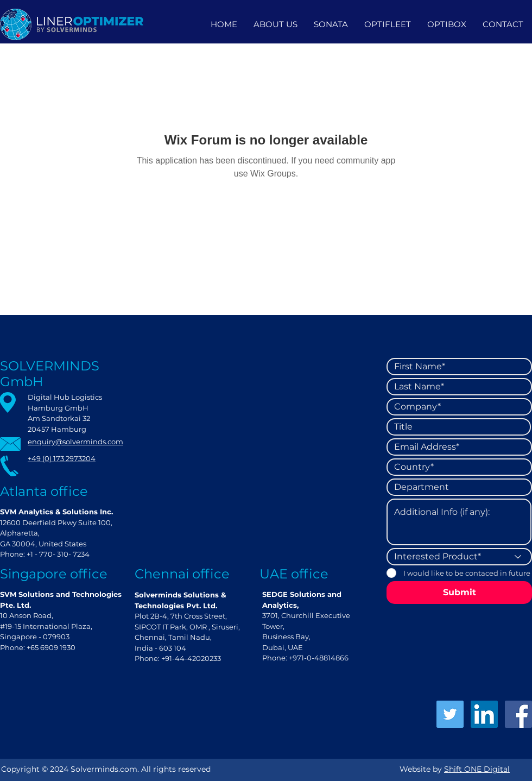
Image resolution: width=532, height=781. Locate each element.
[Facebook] (518, 714)
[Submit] (459, 593)
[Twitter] (450, 714)
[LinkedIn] (484, 714)
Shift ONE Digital (477, 769)
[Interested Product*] (459, 557)
